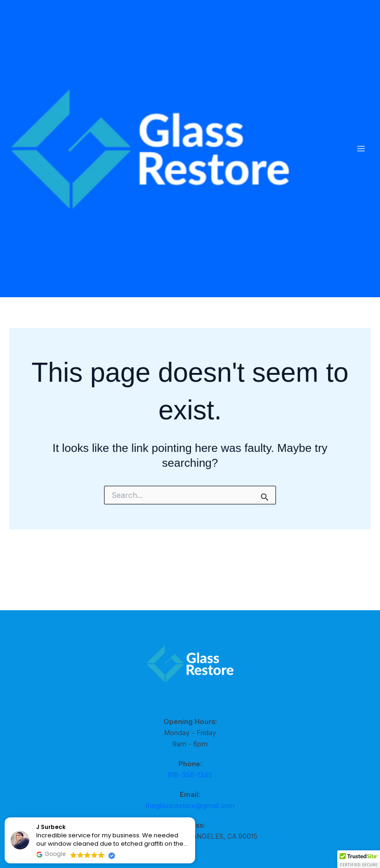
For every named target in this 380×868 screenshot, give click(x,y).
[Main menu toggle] (361, 173)
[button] (359, 859)
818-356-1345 (190, 775)
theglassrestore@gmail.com (190, 806)
